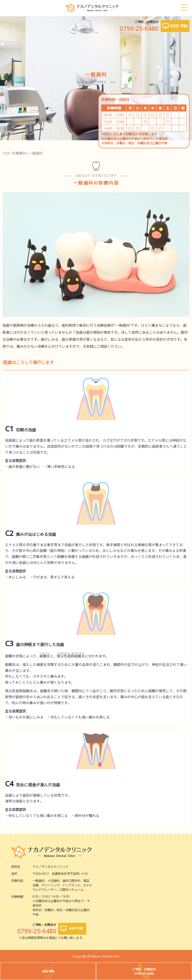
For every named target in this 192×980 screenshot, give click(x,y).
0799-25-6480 (139, 28)
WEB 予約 (179, 26)
